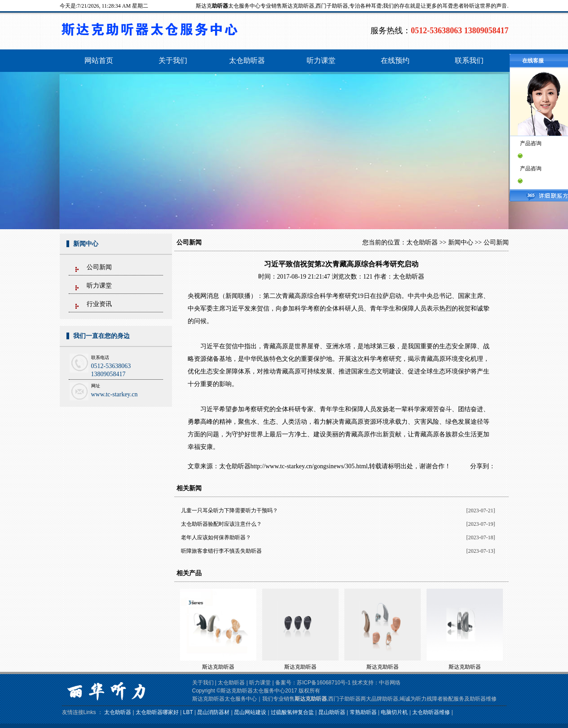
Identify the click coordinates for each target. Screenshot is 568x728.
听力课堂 (99, 286)
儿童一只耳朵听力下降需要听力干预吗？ (229, 510)
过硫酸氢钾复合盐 (292, 712)
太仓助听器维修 (431, 712)
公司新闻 (99, 267)
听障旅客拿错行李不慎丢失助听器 (221, 551)
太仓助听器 (422, 242)
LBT (188, 712)
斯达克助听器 (218, 667)
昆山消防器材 (213, 712)
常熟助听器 (363, 712)
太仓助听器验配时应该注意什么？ (221, 524)
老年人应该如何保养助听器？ (216, 537)
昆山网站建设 (250, 712)
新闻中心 (461, 242)
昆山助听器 (332, 712)
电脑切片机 (394, 712)
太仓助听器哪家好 (157, 712)
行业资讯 (99, 304)
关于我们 (203, 683)
